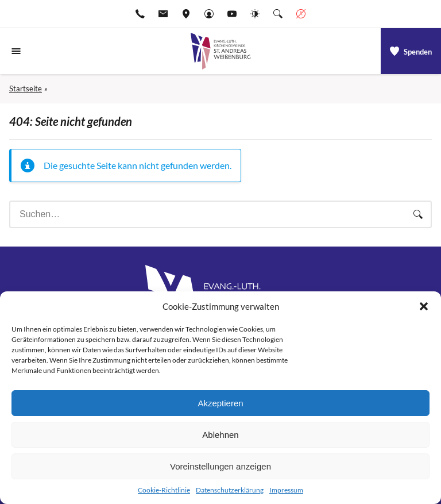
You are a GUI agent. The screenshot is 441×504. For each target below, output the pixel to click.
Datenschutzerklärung (230, 490)
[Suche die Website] (278, 14)
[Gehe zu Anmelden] (209, 14)
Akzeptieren (220, 403)
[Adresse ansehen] (186, 14)
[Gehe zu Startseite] (220, 51)
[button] (424, 306)
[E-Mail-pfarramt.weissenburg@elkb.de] (163, 14)
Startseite (26, 89)
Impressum (286, 490)
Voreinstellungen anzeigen (220, 466)
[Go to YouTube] (232, 14)
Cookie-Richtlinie (164, 490)
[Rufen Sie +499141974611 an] (140, 14)
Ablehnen (220, 435)
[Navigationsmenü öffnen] (16, 51)
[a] (411, 51)
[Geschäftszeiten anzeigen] (301, 14)
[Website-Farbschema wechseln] (255, 14)
